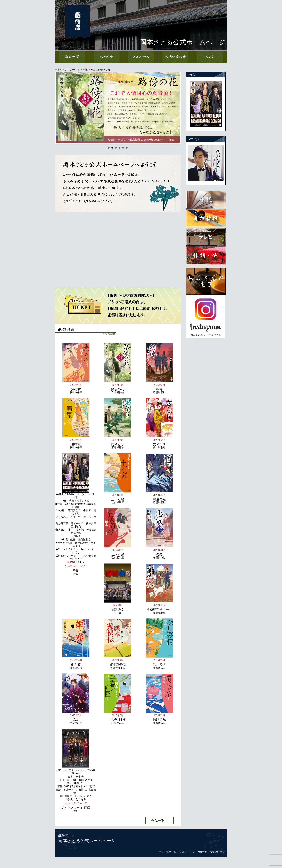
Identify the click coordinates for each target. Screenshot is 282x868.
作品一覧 (171, 852)
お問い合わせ (217, 852)
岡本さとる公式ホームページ (87, 841)
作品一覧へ (160, 821)
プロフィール (187, 852)
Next (175, 108)
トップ (160, 852)
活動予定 (202, 852)
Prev (60, 108)
